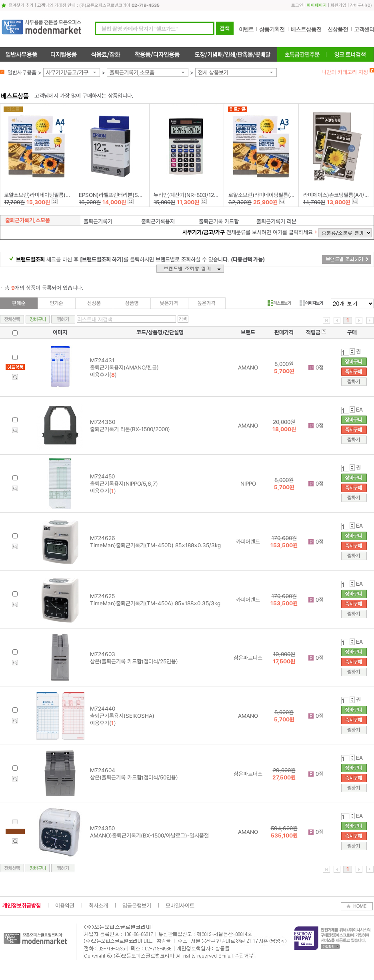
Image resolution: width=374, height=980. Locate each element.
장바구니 (358, 5)
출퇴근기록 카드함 (219, 221)
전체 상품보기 (213, 72)
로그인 (297, 5)
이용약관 (65, 906)
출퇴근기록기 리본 (276, 221)
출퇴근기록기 (98, 221)
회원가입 (338, 5)
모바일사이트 (180, 906)
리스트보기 (279, 303)
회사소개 (98, 906)
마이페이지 (317, 5)
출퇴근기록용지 (158, 221)
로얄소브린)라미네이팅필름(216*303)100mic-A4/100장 (68, 195)
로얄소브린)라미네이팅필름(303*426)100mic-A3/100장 (293, 195)
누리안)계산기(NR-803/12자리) (190, 195)
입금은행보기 (137, 906)
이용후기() (103, 375)
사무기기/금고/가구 (67, 72)
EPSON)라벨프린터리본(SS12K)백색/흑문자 (129, 195)
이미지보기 (311, 303)
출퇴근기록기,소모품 (132, 72)
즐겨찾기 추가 (21, 5)
